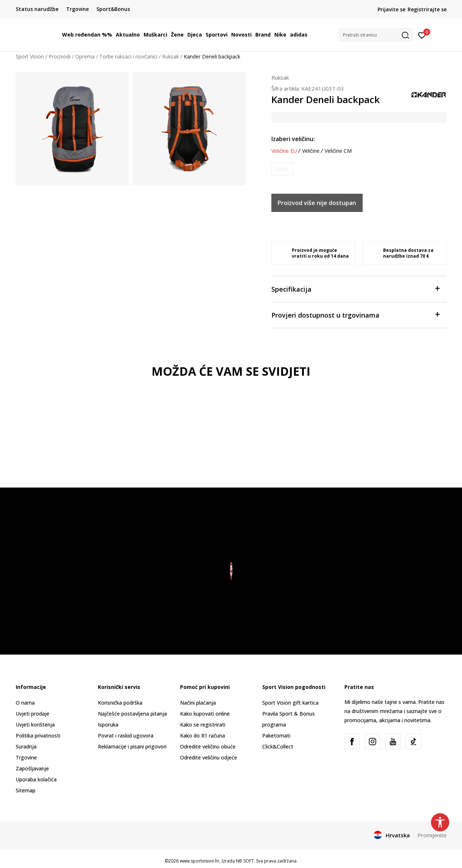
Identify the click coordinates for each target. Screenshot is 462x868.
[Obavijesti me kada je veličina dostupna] (282, 169)
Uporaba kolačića (36, 779)
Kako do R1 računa (203, 736)
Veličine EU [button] (284, 151)
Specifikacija (355, 289)
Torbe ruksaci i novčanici (128, 56)
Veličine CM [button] (338, 151)
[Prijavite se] (422, 35)
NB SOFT (245, 861)
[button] (375, 35)
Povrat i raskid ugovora (126, 736)
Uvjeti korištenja (35, 725)
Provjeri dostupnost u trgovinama (355, 314)
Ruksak (171, 56)
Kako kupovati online (205, 714)
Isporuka (108, 725)
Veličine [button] (311, 151)
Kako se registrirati (203, 725)
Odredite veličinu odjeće (209, 757)
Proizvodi (60, 56)
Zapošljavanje (32, 768)
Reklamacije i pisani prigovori (132, 746)
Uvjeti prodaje (33, 714)
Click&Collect (278, 746)
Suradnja (26, 746)
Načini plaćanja (198, 703)
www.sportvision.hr (200, 861)
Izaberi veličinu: (293, 139)
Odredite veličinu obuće (208, 746)
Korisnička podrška (120, 703)
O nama (25, 703)
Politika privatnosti (38, 736)
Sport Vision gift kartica (290, 703)
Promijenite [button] (432, 835)
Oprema (85, 56)
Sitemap (26, 790)
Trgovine (26, 757)
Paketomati (276, 736)
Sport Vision (30, 56)
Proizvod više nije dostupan (317, 203)
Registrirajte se (427, 9)
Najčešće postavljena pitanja (132, 714)
